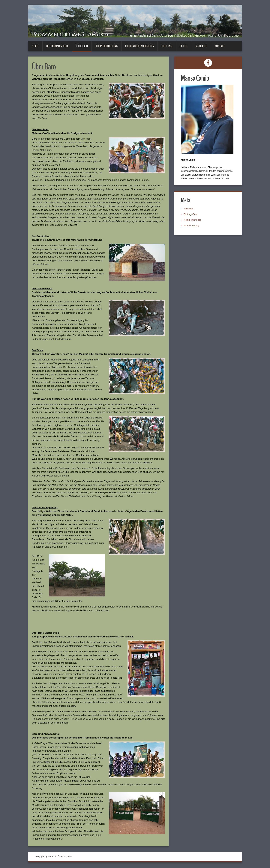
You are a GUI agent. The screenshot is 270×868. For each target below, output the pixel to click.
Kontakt (220, 46)
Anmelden (189, 209)
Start (35, 46)
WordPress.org (191, 226)
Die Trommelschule (57, 46)
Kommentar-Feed (193, 220)
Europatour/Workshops (139, 46)
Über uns (167, 46)
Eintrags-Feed (191, 214)
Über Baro (82, 46)
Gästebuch (201, 46)
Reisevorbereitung (106, 46)
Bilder (183, 46)
